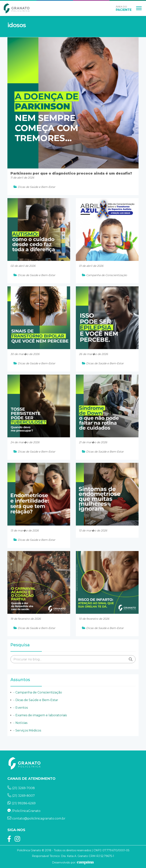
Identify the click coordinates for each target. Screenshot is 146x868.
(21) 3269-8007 (21, 796)
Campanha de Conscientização (39, 692)
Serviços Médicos (28, 730)
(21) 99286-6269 (21, 803)
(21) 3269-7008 (21, 788)
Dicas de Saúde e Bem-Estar (37, 700)
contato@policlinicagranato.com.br (36, 818)
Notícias (21, 723)
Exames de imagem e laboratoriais (41, 715)
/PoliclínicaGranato (24, 811)
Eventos (22, 708)
